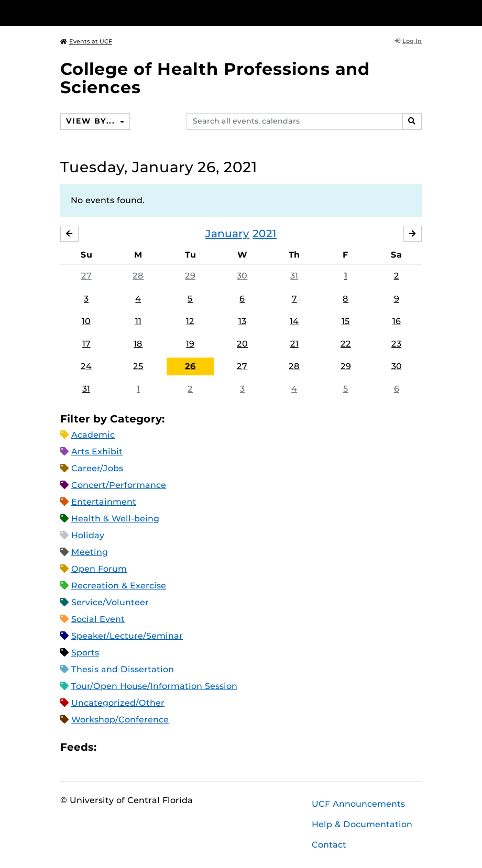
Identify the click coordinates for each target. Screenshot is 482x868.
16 (397, 321)
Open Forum (99, 569)
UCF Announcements (358, 804)
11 (138, 321)
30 (242, 276)
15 (346, 321)
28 (138, 276)
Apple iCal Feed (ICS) (110, 747)
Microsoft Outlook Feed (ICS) (128, 747)
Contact (329, 845)
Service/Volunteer (110, 602)
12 (190, 321)
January (227, 233)
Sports (85, 653)
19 (190, 344)
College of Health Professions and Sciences (215, 78)
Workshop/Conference (120, 720)
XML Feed (163, 747)
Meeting (90, 552)
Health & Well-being (115, 519)
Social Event (98, 619)
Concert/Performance (119, 485)
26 (190, 366)
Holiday (88, 535)
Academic (93, 435)
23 (396, 344)
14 (294, 321)
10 (86, 321)
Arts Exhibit (97, 452)
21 (294, 344)
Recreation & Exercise (119, 586)
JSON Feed (181, 747)
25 (138, 366)
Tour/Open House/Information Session (154, 686)
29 (190, 276)
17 (86, 344)
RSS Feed (146, 747)
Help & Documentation (362, 824)
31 (294, 276)
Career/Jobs (97, 468)
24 (86, 366)
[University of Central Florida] (130, 13)
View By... (92, 121)
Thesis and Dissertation (123, 669)
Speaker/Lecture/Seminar (127, 636)
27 (86, 276)
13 (242, 321)
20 (242, 344)
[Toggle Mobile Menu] (419, 12)
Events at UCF (86, 41)
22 (346, 344)
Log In (408, 41)
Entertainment (104, 502)
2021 (265, 233)
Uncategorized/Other (118, 703)
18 (138, 344)
